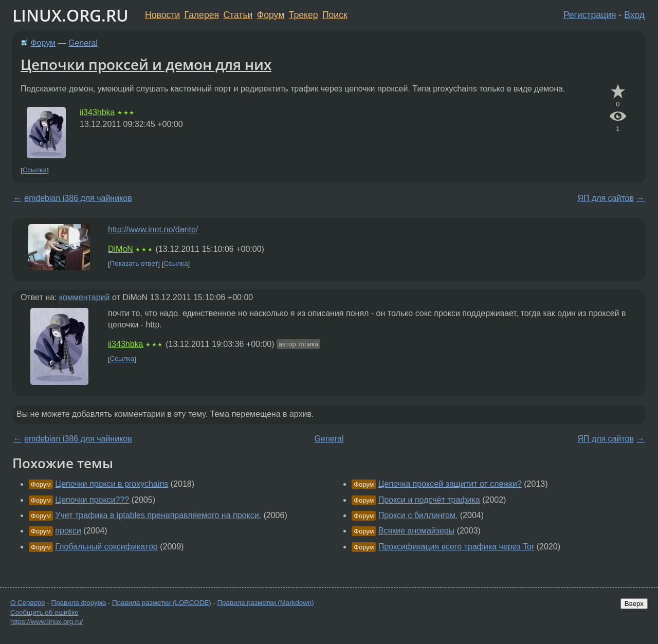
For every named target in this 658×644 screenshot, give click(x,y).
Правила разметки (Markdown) (265, 603)
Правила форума (79, 603)
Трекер (304, 15)
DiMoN (121, 249)
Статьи (238, 15)
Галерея (202, 15)
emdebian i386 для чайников (78, 198)
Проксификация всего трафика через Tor (456, 547)
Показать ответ (134, 264)
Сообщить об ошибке (44, 612)
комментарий (85, 297)
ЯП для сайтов (606, 198)
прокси (68, 531)
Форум (271, 15)
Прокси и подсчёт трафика (429, 500)
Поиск (335, 15)
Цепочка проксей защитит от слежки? (450, 484)
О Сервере (28, 603)
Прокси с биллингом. (418, 515)
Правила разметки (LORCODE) (162, 603)
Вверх (634, 604)
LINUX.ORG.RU (70, 15)
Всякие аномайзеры (417, 531)
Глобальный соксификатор (106, 547)
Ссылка (35, 170)
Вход (634, 15)
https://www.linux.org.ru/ (47, 622)
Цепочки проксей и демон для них (146, 64)
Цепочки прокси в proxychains (112, 484)
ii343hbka (97, 112)
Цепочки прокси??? (92, 500)
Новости (162, 15)
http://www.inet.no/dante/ (153, 229)
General (83, 43)
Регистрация (590, 15)
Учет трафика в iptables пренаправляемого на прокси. (158, 515)
